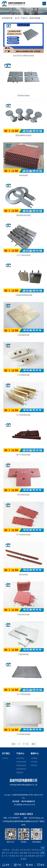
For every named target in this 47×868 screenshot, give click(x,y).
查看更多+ (20, 773)
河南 (37, 853)
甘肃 (37, 856)
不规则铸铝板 (23, 654)
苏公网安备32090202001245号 (25, 805)
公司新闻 (34, 758)
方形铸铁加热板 (23, 615)
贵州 (22, 856)
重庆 (14, 856)
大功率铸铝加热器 (23, 734)
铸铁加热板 (23, 575)
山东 (33, 853)
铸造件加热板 (35, 18)
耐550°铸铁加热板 (23, 455)
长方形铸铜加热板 (23, 415)
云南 (25, 856)
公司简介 (5, 758)
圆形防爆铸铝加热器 (23, 135)
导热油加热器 (21, 762)
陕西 (33, 856)
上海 (21, 850)
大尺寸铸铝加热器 (23, 694)
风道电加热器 (21, 769)
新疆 (25, 859)
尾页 (33, 744)
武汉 (17, 850)
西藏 (29, 856)
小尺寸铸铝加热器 (23, 255)
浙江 (29, 850)
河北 (37, 850)
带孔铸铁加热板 (23, 495)
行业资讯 (34, 762)
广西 (10, 856)
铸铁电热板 (23, 175)
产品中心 (24, 18)
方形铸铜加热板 (23, 335)
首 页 (17, 18)
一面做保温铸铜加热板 (23, 295)
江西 (29, 853)
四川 (18, 856)
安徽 (21, 853)
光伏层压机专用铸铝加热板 (23, 56)
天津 (33, 850)
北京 (25, 850)
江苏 (13, 850)
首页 (14, 744)
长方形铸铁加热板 (23, 535)
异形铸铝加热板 (23, 96)
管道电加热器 (21, 765)
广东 (6, 856)
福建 (25, 853)
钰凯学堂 (34, 765)
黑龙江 (17, 853)
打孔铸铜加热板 (23, 375)
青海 (41, 856)
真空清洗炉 (20, 758)
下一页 (26, 744)
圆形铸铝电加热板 (23, 215)
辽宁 (8, 853)
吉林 (12, 853)
